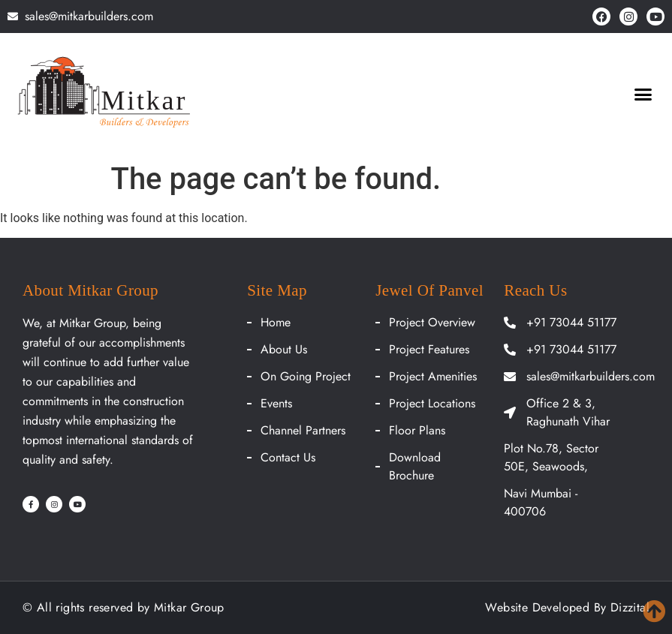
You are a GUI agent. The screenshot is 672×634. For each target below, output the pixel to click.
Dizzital (630, 607)
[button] (643, 95)
